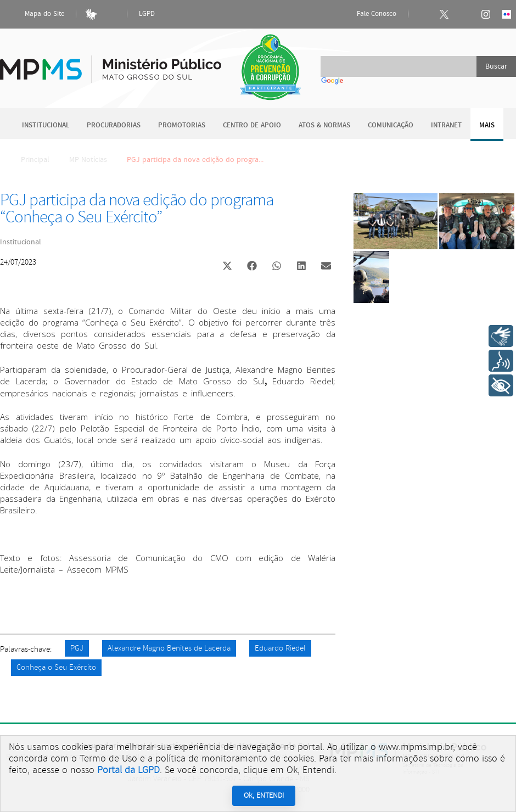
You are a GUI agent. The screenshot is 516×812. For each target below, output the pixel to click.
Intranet (446, 125)
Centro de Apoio (252, 125)
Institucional (46, 125)
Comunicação (391, 125)
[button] (227, 267)
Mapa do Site (35, 14)
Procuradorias (114, 125)
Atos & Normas (324, 125)
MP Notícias (88, 160)
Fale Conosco (367, 14)
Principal (28, 160)
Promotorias (182, 125)
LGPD (147, 14)
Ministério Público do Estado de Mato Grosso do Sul (111, 63)
